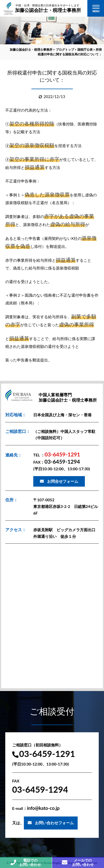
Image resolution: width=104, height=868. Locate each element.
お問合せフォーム (63, 481)
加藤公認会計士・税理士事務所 (48, 8)
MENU (96, 11)
